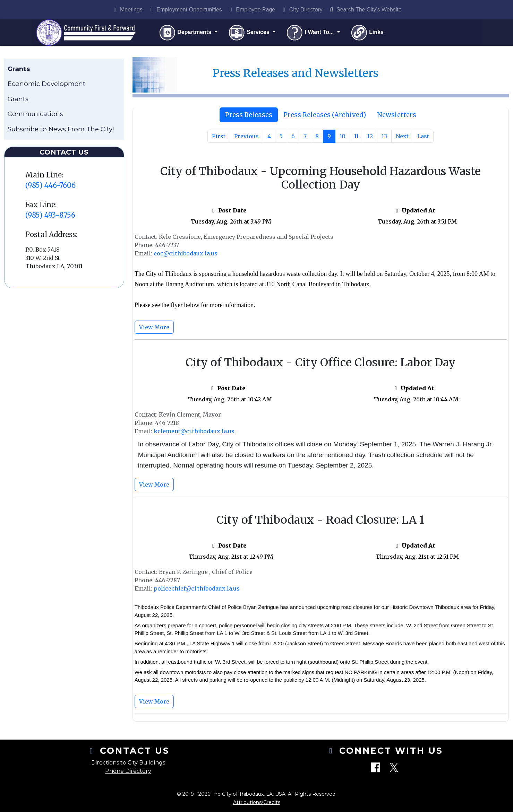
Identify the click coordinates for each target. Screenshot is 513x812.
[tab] (249, 116)
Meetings (127, 10)
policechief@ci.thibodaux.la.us (197, 590)
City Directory (301, 10)
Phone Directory (128, 771)
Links (368, 33)
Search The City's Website (365, 10)
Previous (246, 138)
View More (154, 329)
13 (384, 138)
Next (402, 138)
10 (343, 138)
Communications (35, 116)
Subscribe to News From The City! (61, 130)
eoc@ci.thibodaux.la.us (186, 255)
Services (251, 33)
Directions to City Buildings (128, 763)
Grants (18, 100)
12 (370, 138)
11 (356, 138)
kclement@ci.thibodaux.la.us (194, 433)
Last (423, 138)
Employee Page (251, 10)
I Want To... (312, 33)
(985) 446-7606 (50, 187)
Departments (187, 33)
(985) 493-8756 (50, 216)
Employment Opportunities (185, 10)
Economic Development (46, 85)
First (219, 138)
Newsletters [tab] (397, 116)
